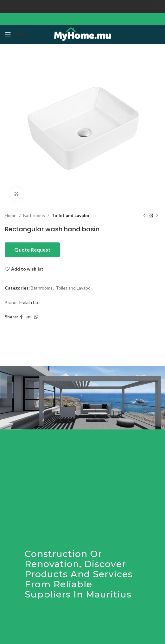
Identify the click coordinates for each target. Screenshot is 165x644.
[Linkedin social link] (29, 317)
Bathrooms (34, 215)
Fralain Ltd (29, 302)
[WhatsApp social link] (36, 317)
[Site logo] (82, 33)
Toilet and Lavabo (70, 215)
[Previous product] (144, 216)
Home (11, 215)
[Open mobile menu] (15, 34)
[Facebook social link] (21, 317)
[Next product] (157, 216)
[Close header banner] (157, 6)
